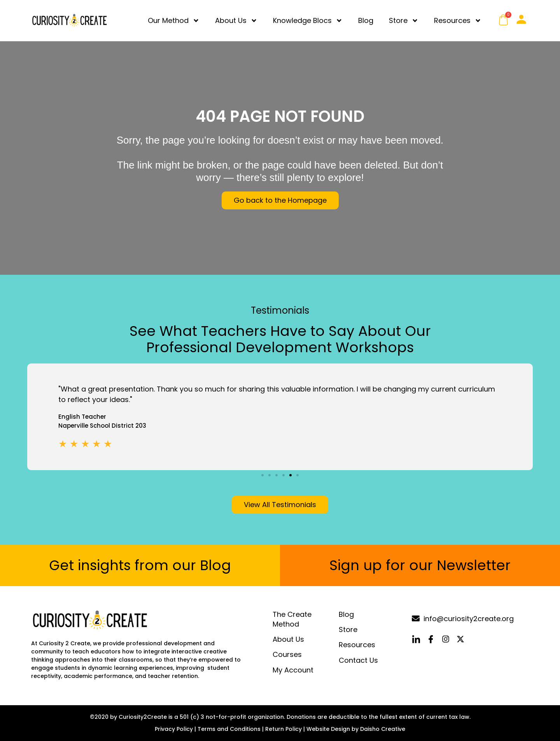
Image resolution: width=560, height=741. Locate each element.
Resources (458, 21)
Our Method (174, 21)
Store (404, 21)
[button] (262, 475)
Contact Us (358, 660)
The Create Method (292, 619)
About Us (236, 21)
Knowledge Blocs (308, 21)
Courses (287, 655)
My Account (293, 670)
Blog (366, 20)
